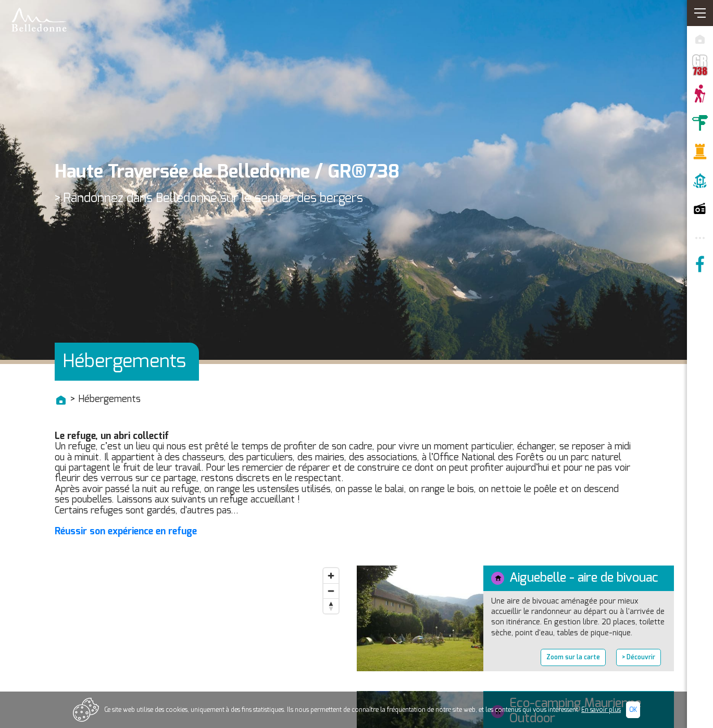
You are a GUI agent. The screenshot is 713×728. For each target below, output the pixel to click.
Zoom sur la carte (573, 657)
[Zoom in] (331, 576)
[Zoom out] (331, 591)
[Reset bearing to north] (331, 606)
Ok (633, 710)
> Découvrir (639, 657)
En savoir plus (601, 710)
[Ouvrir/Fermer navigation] (700, 13)
